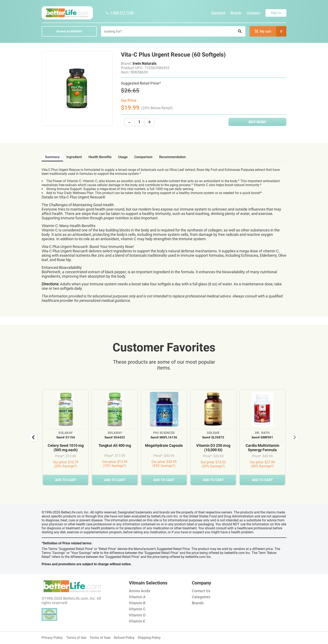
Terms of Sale (100, 638)
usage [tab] (123, 157)
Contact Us (201, 591)
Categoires (201, 597)
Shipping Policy (149, 638)
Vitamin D (137, 615)
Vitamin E (137, 621)
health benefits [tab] (100, 157)
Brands (236, 13)
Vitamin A (137, 597)
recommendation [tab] (172, 157)
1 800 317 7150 (119, 13)
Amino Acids (140, 591)
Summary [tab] (52, 157)
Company (218, 13)
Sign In (276, 13)
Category (253, 13)
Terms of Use (76, 638)
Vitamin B (137, 603)
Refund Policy (124, 638)
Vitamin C (137, 609)
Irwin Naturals (145, 63)
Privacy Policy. (52, 638)
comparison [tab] (143, 157)
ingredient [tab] (74, 157)
